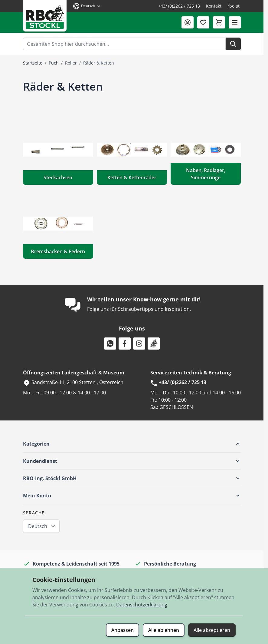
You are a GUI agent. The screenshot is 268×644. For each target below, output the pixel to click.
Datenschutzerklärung (142, 605)
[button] (132, 444)
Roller (71, 63)
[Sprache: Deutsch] (87, 6)
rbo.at (234, 6)
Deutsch (38, 526)
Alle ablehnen (164, 630)
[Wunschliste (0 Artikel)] (203, 22)
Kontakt (214, 6)
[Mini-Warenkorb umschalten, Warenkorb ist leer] (219, 22)
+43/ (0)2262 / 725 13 (179, 6)
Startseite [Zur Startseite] (33, 63)
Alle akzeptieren (212, 630)
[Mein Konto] (188, 22)
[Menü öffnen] (235, 22)
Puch (54, 63)
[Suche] (233, 44)
